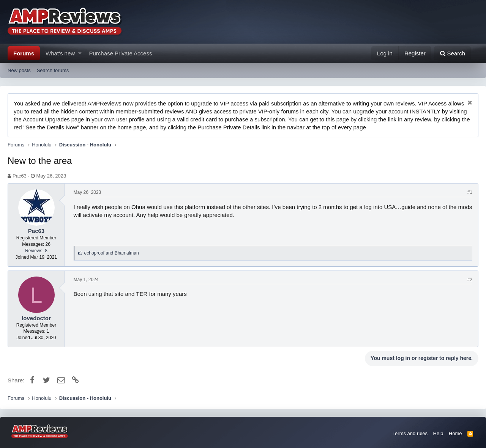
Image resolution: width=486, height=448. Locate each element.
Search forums (53, 70)
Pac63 (20, 176)
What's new (60, 53)
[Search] (452, 53)
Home (455, 433)
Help (438, 433)
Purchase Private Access (121, 53)
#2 (470, 280)
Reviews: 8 (36, 251)
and (112, 253)
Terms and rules (410, 433)
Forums (24, 53)
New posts (19, 70)
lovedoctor (36, 318)
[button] (80, 53)
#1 (470, 192)
